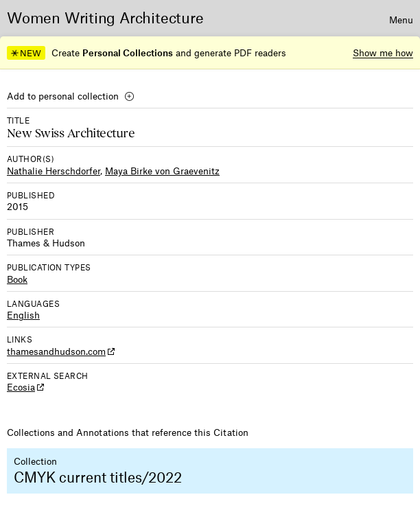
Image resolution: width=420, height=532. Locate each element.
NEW (26, 53)
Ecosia (21, 387)
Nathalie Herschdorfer (54, 171)
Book (17, 279)
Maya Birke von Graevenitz (162, 171)
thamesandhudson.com (56, 351)
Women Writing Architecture (105, 17)
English (23, 315)
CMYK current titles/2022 (98, 477)
